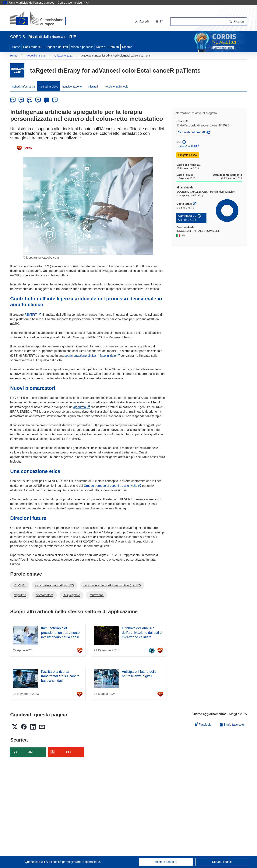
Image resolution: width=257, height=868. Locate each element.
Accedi (142, 21)
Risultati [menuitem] (93, 87)
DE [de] (13, 100)
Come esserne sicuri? (73, 3)
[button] (159, 22)
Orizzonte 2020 (63, 56)
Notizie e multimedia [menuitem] (116, 87)
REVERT (32, 315)
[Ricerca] (236, 22)
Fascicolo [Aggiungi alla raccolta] (203, 724)
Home (16, 47)
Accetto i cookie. (166, 862)
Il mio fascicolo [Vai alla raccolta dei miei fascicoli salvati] (232, 725)
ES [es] (30, 100)
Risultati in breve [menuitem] (48, 87)
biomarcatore (44, 595)
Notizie (101, 47)
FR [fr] (38, 100)
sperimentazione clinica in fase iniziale (91, 356)
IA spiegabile (71, 595)
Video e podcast (82, 47)
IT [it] (46, 100)
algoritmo (80, 407)
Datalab (114, 47)
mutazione (97, 595)
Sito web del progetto (193, 133)
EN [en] (21, 100)
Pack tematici (32, 47)
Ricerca (127, 47)
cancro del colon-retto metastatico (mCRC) (112, 585)
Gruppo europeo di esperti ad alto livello (111, 486)
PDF (69, 752)
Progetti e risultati (56, 47)
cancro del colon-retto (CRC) (55, 585)
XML (31, 752)
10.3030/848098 (186, 146)
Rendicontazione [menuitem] (72, 87)
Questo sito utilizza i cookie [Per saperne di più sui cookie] (43, 862)
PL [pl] (55, 100)
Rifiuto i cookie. (222, 862)
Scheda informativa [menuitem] (23, 87)
